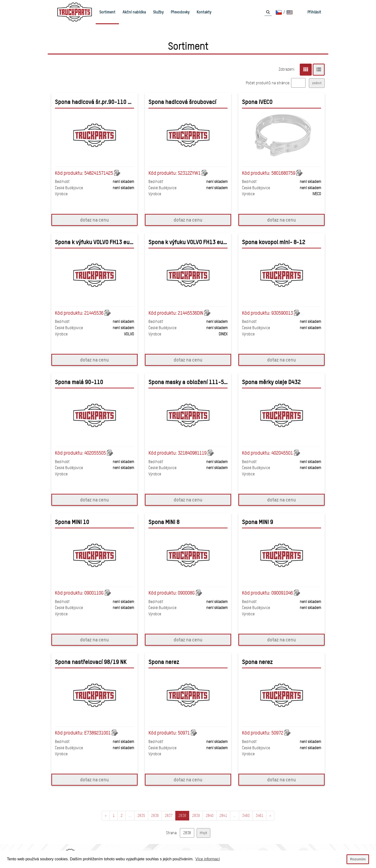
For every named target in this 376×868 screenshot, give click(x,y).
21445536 (94, 313)
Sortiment (107, 12)
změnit (317, 83)
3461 (259, 816)
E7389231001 (97, 733)
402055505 (95, 453)
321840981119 (192, 453)
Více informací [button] (208, 859)
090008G (186, 593)
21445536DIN (190, 313)
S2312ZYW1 (189, 173)
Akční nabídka (134, 12)
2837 (169, 816)
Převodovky (180, 12)
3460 (246, 816)
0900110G (94, 593)
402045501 (282, 453)
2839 (196, 816)
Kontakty (204, 12)
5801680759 (283, 173)
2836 (155, 816)
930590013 (282, 313)
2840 (210, 816)
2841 (223, 816)
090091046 (282, 593)
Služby (158, 12)
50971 (184, 733)
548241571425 (99, 173)
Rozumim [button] (358, 859)
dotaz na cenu (94, 220)
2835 (141, 816)
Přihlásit (314, 12)
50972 (277, 733)
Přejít (203, 833)
